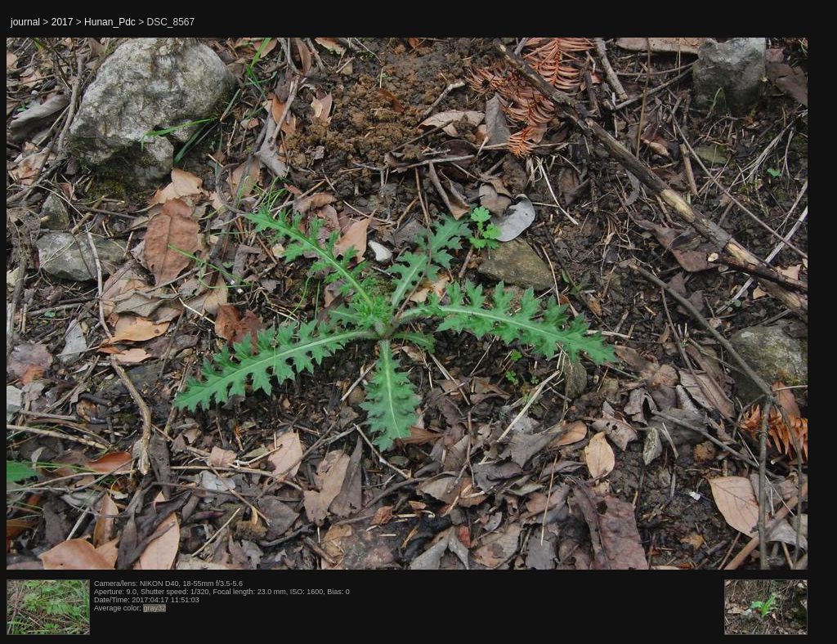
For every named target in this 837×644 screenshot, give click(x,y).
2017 (63, 22)
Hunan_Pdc (110, 22)
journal (25, 22)
